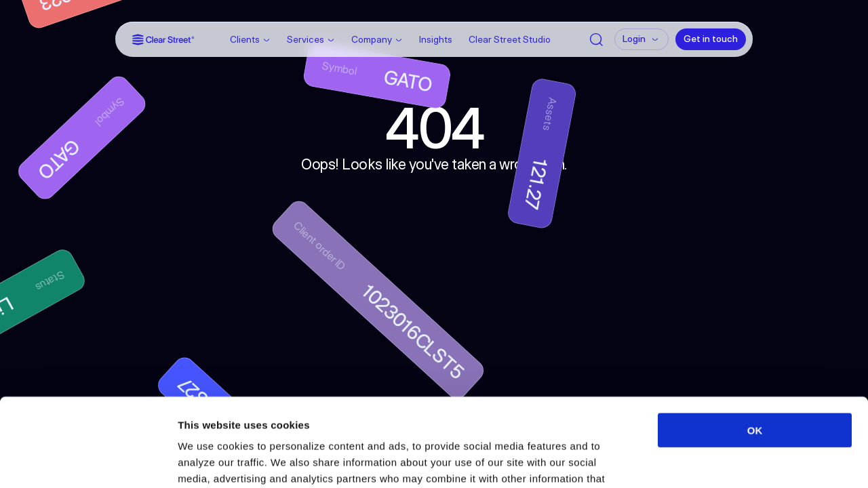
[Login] (642, 39)
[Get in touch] (711, 39)
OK (755, 342)
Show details (712, 461)
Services (305, 39)
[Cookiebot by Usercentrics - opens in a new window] (88, 462)
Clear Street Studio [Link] (510, 39)
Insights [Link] (436, 39)
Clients (245, 39)
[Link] (163, 40)
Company (372, 39)
